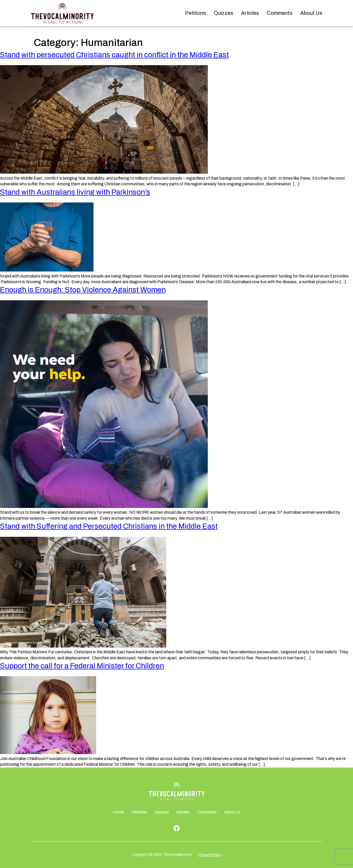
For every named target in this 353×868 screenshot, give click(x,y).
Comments (280, 13)
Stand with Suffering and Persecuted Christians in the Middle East (109, 526)
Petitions (195, 13)
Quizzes (224, 13)
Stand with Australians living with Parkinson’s (75, 192)
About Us (311, 13)
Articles (250, 13)
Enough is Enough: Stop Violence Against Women (83, 290)
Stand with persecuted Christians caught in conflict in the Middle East (114, 55)
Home (118, 812)
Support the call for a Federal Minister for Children (82, 666)
